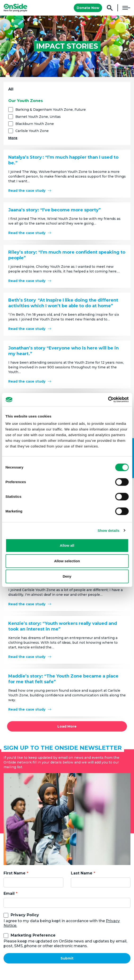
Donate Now (88, 8)
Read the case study (27, 191)
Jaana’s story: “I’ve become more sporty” (54, 210)
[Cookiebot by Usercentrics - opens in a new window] (108, 400)
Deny (67, 576)
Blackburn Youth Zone (35, 124)
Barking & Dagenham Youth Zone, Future (51, 110)
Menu (126, 8)
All (11, 89)
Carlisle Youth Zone (32, 131)
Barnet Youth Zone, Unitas (38, 117)
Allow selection (67, 561)
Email (9, 893)
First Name (15, 873)
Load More (67, 726)
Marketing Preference (33, 935)
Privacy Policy (25, 915)
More (13, 138)
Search (110, 8)
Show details (109, 530)
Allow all (67, 545)
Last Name (82, 873)
